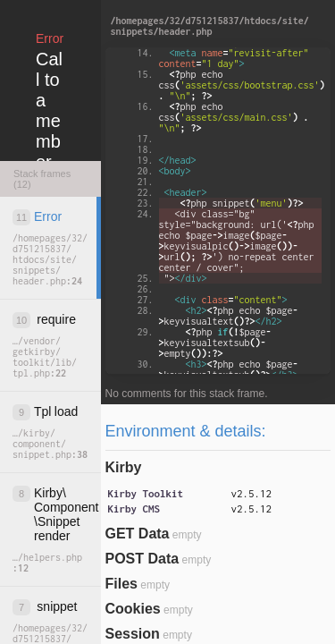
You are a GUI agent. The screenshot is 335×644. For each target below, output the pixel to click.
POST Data (142, 559)
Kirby (124, 467)
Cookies (133, 609)
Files (121, 584)
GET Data (138, 534)
